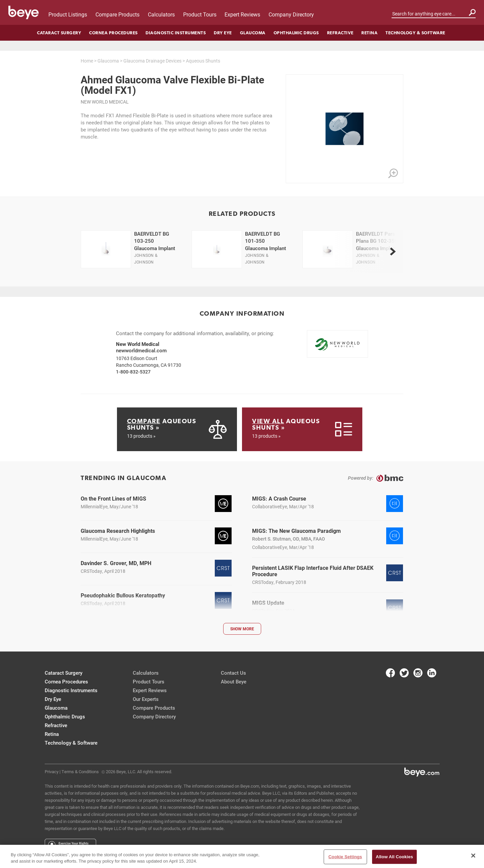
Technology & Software (415, 33)
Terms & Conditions (80, 772)
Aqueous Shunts (203, 61)
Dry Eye (223, 33)
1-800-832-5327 (133, 372)
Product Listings (68, 14)
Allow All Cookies (394, 857)
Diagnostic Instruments (176, 33)
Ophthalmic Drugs (296, 33)
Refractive (340, 33)
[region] (242, 856)
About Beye (234, 681)
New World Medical (105, 102)
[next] (393, 251)
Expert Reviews (242, 14)
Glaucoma (253, 33)
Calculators (161, 14)
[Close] (473, 856)
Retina (369, 33)
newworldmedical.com (141, 350)
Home (87, 61)
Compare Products (117, 14)
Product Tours (200, 14)
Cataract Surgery (59, 33)
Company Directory (291, 14)
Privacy (52, 772)
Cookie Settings (345, 857)
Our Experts (146, 699)
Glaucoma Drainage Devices (152, 61)
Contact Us (233, 673)
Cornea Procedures (113, 33)
